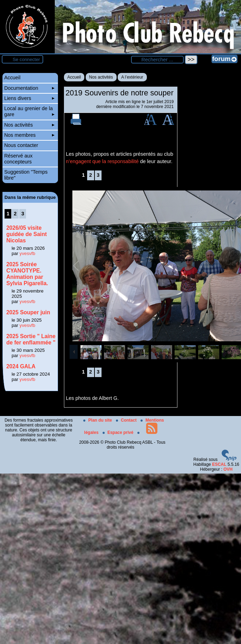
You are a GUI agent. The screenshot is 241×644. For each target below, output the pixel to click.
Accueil (74, 77)
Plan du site (98, 420)
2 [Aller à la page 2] (91, 175)
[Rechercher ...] (157, 60)
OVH (228, 469)
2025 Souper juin (28, 312)
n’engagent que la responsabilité (102, 161)
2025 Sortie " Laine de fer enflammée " (31, 339)
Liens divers (29, 98)
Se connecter (26, 59)
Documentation (29, 88)
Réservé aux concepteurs (18, 159)
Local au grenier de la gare (29, 111)
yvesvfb (28, 253)
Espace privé (119, 432)
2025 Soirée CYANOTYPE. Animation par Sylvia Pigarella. (27, 274)
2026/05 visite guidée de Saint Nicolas (27, 234)
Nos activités (101, 77)
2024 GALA (21, 366)
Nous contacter (21, 145)
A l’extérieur (132, 77)
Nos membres (29, 135)
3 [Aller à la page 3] (98, 175)
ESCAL (219, 464)
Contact (127, 420)
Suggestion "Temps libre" (26, 175)
